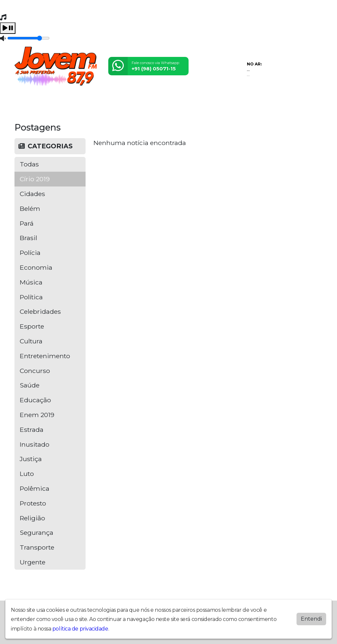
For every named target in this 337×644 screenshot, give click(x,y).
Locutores (100, 100)
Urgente (33, 562)
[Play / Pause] (8, 28)
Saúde (30, 385)
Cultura (31, 341)
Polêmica (35, 488)
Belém (30, 209)
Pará (27, 223)
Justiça (31, 459)
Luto (27, 474)
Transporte (37, 547)
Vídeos (76, 100)
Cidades (32, 194)
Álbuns (153, 100)
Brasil (28, 238)
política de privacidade (80, 629)
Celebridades (40, 311)
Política (31, 297)
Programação (49, 100)
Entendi (311, 619)
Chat (224, 100)
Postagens (129, 100)
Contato (174, 100)
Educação (35, 400)
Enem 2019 (37, 415)
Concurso (35, 371)
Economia (36, 267)
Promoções (201, 100)
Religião (32, 518)
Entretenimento (45, 356)
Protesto (33, 503)
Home (23, 100)
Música (31, 282)
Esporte (32, 326)
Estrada (32, 430)
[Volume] (28, 38)
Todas (29, 164)
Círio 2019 (35, 179)
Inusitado (35, 444)
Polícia (30, 253)
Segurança (37, 533)
